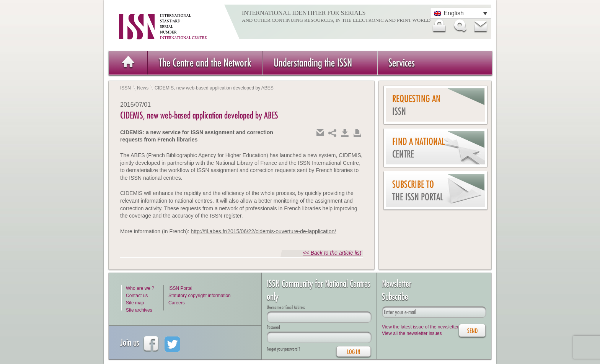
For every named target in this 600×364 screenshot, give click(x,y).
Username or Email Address (286, 307)
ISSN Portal (180, 288)
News (143, 88)
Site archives (139, 310)
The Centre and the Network (205, 63)
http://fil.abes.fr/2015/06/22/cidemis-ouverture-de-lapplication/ (263, 231)
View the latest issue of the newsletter (420, 327)
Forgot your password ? (283, 349)
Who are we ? (140, 288)
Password (273, 327)
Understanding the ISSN (313, 63)
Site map (135, 303)
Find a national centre (418, 148)
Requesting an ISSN (416, 105)
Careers (177, 303)
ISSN (126, 88)
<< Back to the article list (332, 253)
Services (402, 63)
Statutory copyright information (200, 296)
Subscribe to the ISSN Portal (418, 191)
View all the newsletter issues (412, 333)
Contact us (137, 296)
